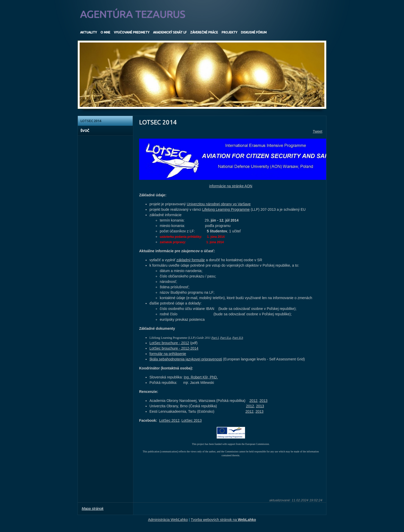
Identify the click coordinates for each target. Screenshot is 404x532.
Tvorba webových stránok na (223, 520)
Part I (215, 338)
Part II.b (238, 338)
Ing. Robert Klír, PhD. (201, 377)
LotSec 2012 (169, 420)
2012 (253, 401)
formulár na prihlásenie (168, 354)
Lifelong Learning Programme (226, 209)
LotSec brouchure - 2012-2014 (174, 348)
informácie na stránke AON (231, 186)
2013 (263, 401)
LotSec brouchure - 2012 (169, 343)
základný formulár (191, 260)
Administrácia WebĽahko (168, 520)
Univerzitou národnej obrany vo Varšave (219, 204)
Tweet (318, 131)
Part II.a (226, 338)
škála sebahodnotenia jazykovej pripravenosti (186, 359)
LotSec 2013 (192, 420)
